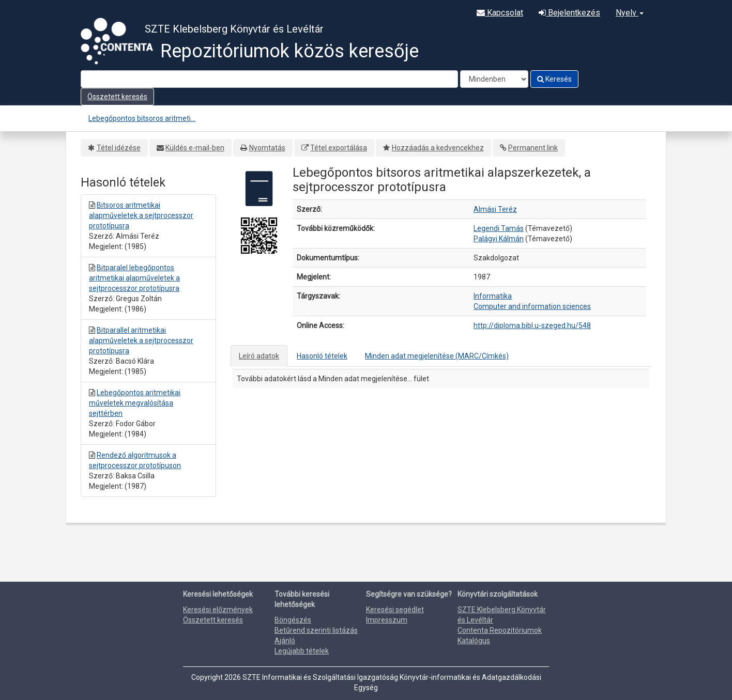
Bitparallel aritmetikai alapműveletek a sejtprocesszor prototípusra (141, 340)
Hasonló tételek (322, 356)
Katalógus (474, 641)
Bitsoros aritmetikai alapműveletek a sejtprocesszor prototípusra (141, 215)
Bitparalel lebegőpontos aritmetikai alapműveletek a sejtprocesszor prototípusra (134, 278)
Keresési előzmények (218, 610)
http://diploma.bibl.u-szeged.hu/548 (532, 325)
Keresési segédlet (395, 610)
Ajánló (285, 641)
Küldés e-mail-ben (195, 148)
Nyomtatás (267, 148)
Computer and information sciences (532, 306)
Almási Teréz (495, 209)
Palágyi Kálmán (499, 239)
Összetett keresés (117, 97)
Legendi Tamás (499, 228)
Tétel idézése (119, 148)
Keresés (554, 79)
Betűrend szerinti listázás (316, 630)
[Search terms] (269, 79)
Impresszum (387, 620)
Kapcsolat (500, 13)
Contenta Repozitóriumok (500, 630)
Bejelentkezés (569, 13)
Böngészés (293, 620)
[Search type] (494, 79)
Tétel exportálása (339, 148)
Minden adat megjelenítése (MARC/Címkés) (437, 356)
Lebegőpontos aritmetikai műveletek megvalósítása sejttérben (135, 403)
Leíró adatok (259, 356)
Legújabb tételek (302, 651)
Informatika (493, 296)
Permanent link (533, 148)
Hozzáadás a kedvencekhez (438, 148)
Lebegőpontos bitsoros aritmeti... (142, 118)
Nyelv (630, 13)
